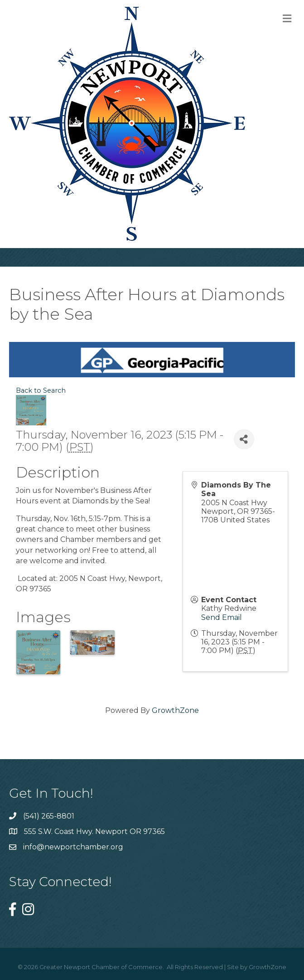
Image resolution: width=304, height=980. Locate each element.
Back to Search (41, 390)
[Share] (244, 439)
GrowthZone (175, 710)
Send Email (222, 617)
